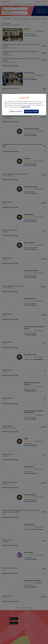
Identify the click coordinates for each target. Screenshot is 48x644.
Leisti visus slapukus (31, 111)
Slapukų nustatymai (16, 111)
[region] (24, 104)
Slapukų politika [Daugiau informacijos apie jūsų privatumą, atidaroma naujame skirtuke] (26, 107)
